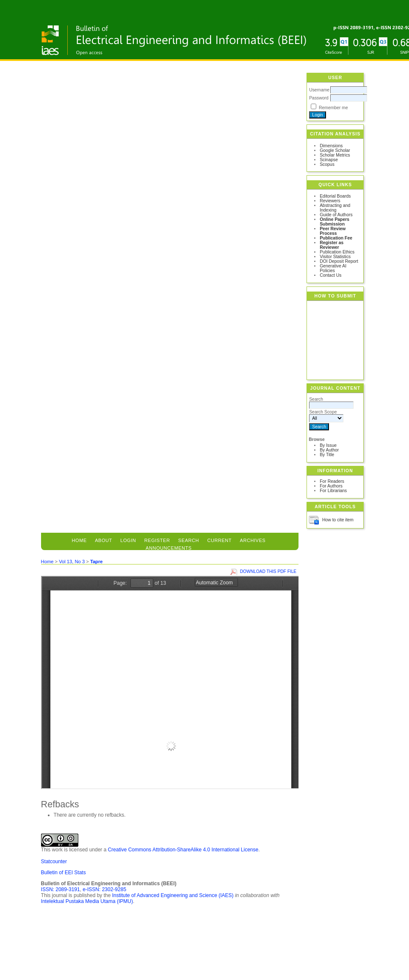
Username (319, 90)
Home (79, 540)
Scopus (327, 164)
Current (219, 540)
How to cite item (338, 520)
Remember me (333, 108)
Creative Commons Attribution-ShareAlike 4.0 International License (183, 850)
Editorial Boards (335, 196)
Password (319, 98)
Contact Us (330, 275)
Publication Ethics (337, 252)
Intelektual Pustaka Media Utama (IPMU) (87, 901)
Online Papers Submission (334, 222)
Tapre (97, 562)
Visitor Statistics (335, 257)
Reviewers (330, 201)
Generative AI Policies (333, 268)
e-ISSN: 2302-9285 (104, 889)
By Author (329, 450)
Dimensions (331, 146)
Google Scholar (335, 150)
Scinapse (329, 160)
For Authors (331, 486)
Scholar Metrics (335, 155)
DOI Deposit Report (339, 261)
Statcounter (54, 862)
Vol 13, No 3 (72, 562)
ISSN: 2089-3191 (61, 889)
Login (128, 540)
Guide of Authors (336, 215)
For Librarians (333, 491)
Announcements (169, 548)
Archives (253, 540)
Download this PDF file (268, 571)
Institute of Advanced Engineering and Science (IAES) (173, 895)
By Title (327, 455)
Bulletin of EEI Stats (64, 873)
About (104, 540)
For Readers (332, 481)
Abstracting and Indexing (335, 208)
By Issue (328, 445)
